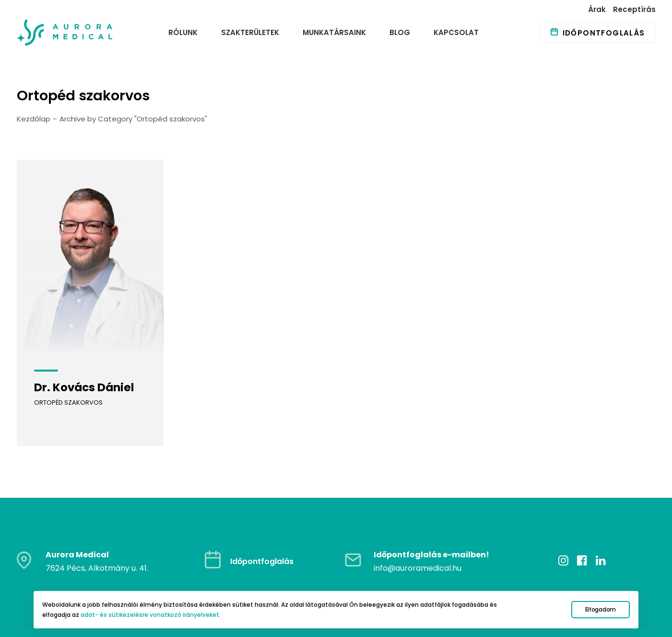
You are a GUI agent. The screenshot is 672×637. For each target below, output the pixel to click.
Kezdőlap (34, 119)
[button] (90, 256)
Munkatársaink (334, 32)
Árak (597, 9)
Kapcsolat (456, 32)
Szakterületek (250, 32)
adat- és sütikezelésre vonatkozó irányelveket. (151, 615)
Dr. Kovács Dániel (84, 387)
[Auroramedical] (65, 32)
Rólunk (183, 32)
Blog (400, 32)
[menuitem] (598, 9)
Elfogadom (601, 609)
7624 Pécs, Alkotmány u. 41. (97, 539)
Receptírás (634, 9)
